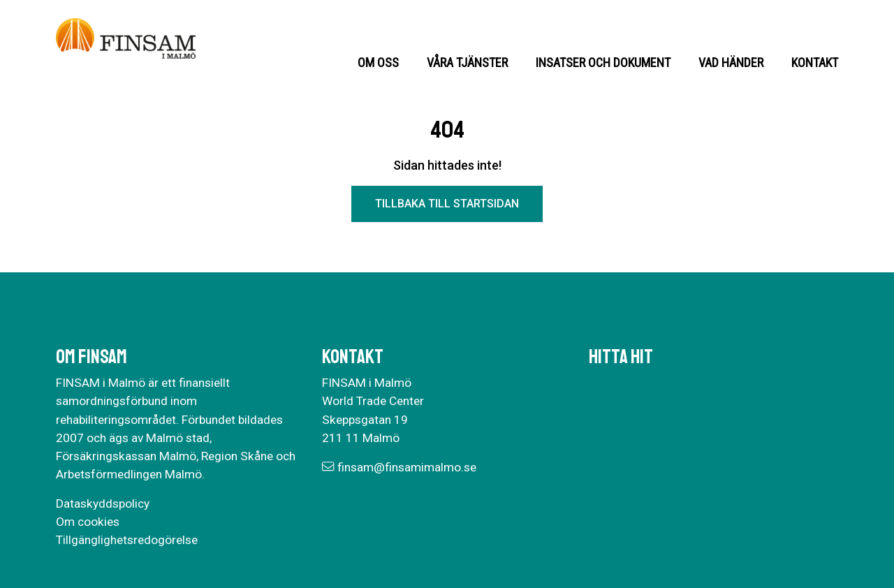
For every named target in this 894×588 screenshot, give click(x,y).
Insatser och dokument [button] (603, 63)
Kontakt (815, 63)
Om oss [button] (378, 63)
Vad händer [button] (731, 63)
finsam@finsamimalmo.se (407, 467)
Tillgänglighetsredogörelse (127, 540)
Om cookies (88, 522)
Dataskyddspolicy (103, 504)
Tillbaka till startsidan (447, 204)
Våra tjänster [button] (467, 63)
